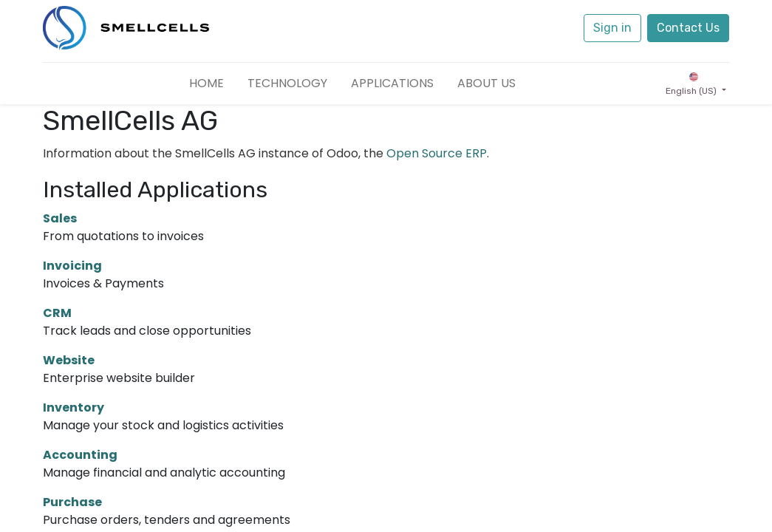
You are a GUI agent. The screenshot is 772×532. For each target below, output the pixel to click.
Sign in (612, 28)
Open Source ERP (437, 153)
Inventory (74, 407)
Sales (60, 218)
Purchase (72, 502)
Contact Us (688, 28)
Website (69, 360)
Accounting (80, 455)
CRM (57, 313)
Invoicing (72, 266)
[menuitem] (206, 83)
